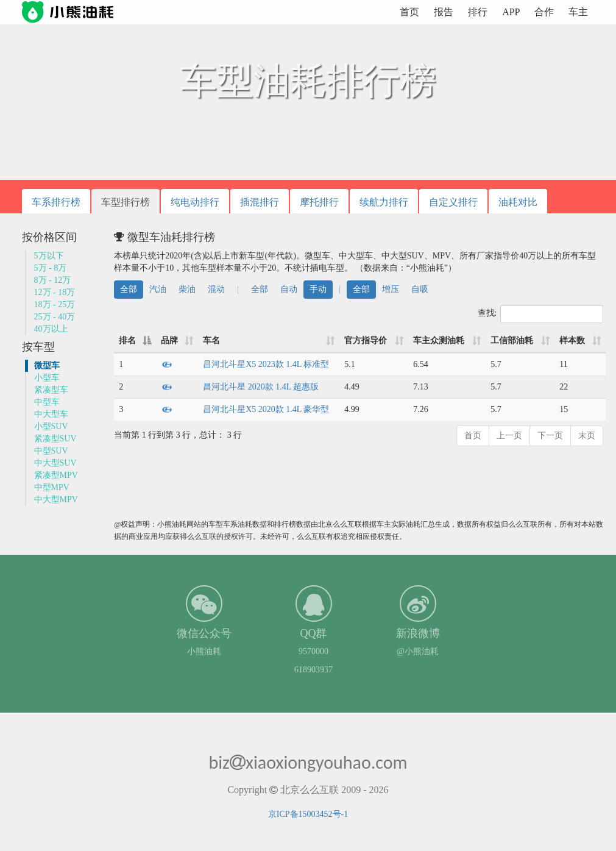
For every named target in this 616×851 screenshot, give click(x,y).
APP (511, 12)
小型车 (47, 378)
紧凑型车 (51, 390)
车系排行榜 (56, 202)
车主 (578, 12)
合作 (544, 12)
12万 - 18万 (55, 292)
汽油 (158, 289)
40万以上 (51, 329)
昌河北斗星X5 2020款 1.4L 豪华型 (266, 409)
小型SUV (51, 426)
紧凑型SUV (55, 439)
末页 (587, 436)
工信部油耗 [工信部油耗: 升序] (512, 340)
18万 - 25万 (55, 304)
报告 (444, 12)
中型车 (47, 402)
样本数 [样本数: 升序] (572, 340)
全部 (129, 289)
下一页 (550, 436)
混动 (216, 289)
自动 (289, 289)
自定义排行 (453, 202)
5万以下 (49, 256)
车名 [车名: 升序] (211, 340)
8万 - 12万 (53, 280)
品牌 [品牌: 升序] (169, 340)
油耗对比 (518, 202)
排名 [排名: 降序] (127, 340)
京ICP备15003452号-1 (308, 814)
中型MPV (52, 487)
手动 (318, 289)
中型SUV (51, 451)
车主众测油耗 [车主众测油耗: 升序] (439, 340)
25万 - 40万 (55, 317)
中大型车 (51, 414)
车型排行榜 (126, 202)
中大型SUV (55, 463)
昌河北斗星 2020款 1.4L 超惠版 (261, 387)
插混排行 (260, 202)
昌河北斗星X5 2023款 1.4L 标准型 (266, 364)
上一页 (509, 436)
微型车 (47, 365)
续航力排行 (384, 202)
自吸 (420, 289)
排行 (478, 12)
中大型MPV (56, 500)
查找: (541, 314)
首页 (409, 12)
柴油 (187, 289)
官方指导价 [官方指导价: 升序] (366, 340)
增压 (391, 289)
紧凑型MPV (56, 475)
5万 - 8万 (51, 268)
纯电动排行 (195, 202)
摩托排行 (319, 202)
